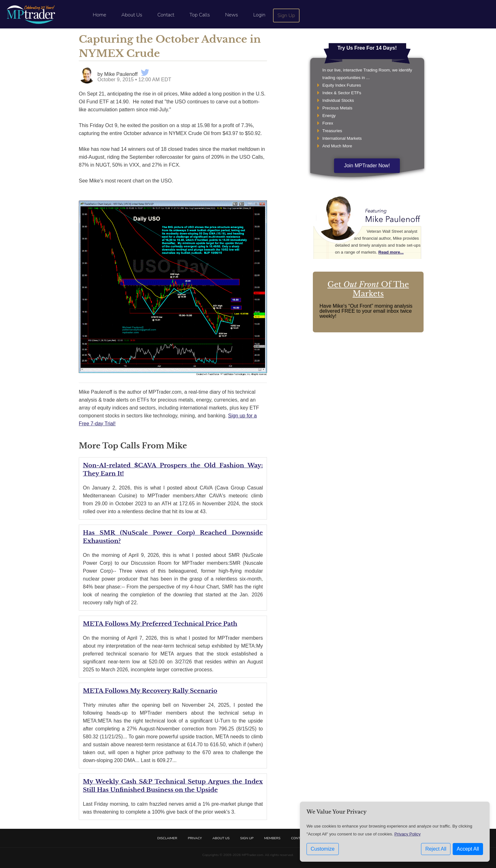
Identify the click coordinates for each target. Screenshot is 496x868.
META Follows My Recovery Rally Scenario (150, 691)
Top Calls (200, 15)
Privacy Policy (408, 834)
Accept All (468, 849)
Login (259, 15)
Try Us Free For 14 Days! (367, 48)
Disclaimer (167, 838)
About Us (132, 15)
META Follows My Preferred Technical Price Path (160, 624)
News (232, 15)
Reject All (436, 849)
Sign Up (286, 15)
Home (99, 15)
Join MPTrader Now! (367, 166)
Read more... (391, 252)
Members (272, 838)
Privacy (195, 838)
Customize (323, 849)
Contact (166, 15)
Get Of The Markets (368, 289)
